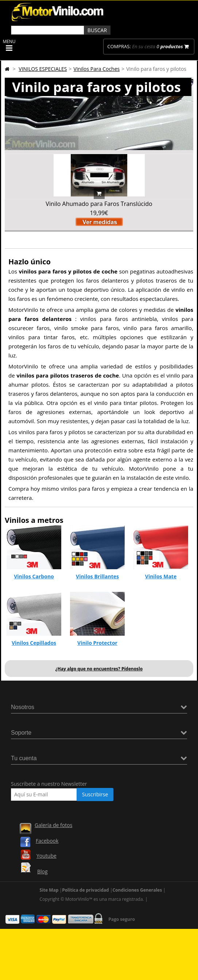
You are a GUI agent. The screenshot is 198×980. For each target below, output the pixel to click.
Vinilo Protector (97, 643)
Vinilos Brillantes (97, 576)
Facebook (47, 841)
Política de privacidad (86, 890)
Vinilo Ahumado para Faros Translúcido (99, 204)
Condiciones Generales (137, 890)
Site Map (49, 890)
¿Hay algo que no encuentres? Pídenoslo (99, 669)
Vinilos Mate (161, 576)
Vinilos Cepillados (34, 643)
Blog (42, 871)
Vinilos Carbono (34, 576)
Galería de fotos (53, 825)
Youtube (46, 856)
